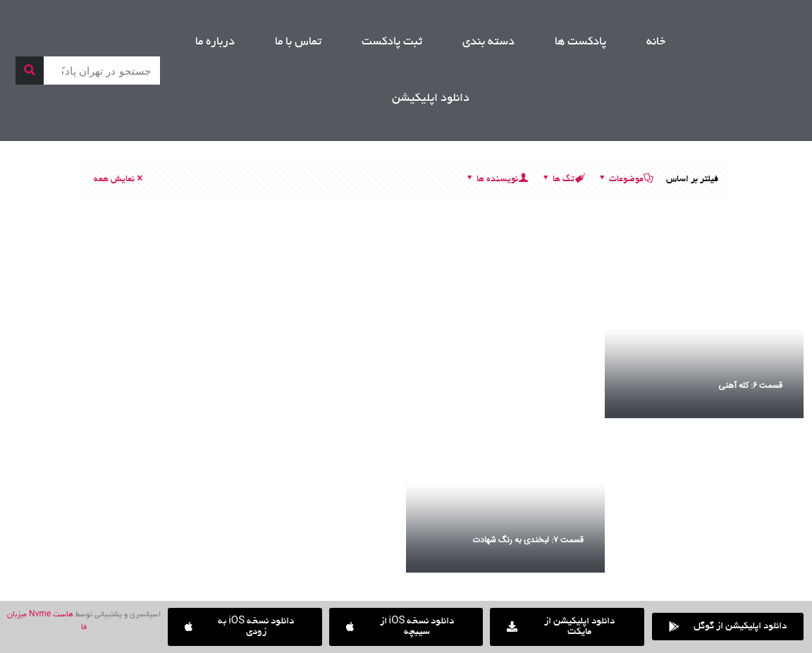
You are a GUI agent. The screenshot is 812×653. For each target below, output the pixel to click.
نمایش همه (119, 180)
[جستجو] (30, 71)
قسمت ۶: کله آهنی (750, 386)
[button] (245, 627)
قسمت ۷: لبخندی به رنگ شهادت (528, 540)
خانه (656, 42)
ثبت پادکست (392, 42)
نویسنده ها (496, 180)
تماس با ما (298, 42)
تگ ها (562, 180)
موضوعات (625, 180)
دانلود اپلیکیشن (431, 99)
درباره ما (215, 42)
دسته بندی (488, 42)
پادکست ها (580, 42)
